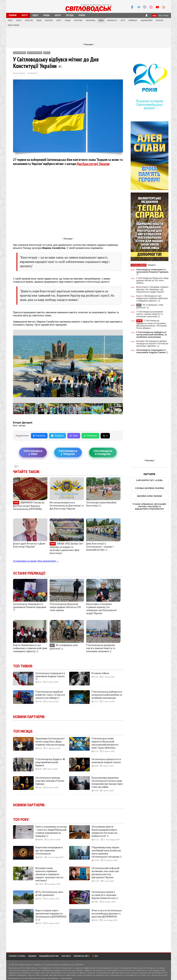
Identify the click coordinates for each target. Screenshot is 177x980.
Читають (152, 265)
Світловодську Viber (33, 452)
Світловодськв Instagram (103, 452)
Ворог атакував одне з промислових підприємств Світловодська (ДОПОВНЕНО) (51, 915)
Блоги (58, 15)
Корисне (160, 20)
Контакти (66, 956)
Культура (29, 20)
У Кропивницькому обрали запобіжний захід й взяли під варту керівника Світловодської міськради (107, 852)
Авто (123, 20)
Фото (25, 15)
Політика (78, 20)
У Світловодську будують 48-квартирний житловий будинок (50, 762)
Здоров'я (49, 20)
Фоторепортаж (35, 53)
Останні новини (139, 265)
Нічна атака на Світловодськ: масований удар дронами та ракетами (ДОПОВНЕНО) (107, 914)
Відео (35, 15)
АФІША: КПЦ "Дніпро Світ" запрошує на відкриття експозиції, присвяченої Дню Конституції (67, 548)
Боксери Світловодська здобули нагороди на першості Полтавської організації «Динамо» (153, 344)
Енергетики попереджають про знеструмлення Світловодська (49, 851)
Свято (47, 53)
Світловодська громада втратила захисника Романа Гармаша (50, 781)
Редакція (32, 956)
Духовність (112, 20)
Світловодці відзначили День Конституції (101, 504)
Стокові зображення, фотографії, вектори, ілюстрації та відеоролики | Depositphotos (149, 506)
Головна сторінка (17, 956)
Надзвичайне (147, 20)
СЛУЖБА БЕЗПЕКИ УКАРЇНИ (149, 488)
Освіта (19, 20)
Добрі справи (14, 25)
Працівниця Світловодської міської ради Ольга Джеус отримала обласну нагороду (50, 742)
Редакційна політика (49, 956)
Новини (13, 15)
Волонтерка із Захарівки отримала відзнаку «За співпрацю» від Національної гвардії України (101, 609)
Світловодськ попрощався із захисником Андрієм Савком (50, 676)
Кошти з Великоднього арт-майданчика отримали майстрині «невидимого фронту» (30, 648)
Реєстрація (163, 15)
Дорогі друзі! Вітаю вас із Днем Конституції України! (29, 545)
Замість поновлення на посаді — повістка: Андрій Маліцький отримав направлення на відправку (51, 831)
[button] (120, 333)
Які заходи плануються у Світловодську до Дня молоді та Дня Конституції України (67, 505)
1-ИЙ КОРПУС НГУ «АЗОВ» (150, 480)
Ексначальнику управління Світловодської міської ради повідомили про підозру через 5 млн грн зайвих (107, 782)
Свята (101, 20)
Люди (39, 20)
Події (10, 20)
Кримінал (133, 20)
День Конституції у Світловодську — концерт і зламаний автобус (100, 547)
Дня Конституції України (93, 164)
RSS (95, 956)
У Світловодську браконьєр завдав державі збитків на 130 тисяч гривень (65, 607)
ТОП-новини (19, 53)
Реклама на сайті (81, 956)
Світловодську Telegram (68, 452)
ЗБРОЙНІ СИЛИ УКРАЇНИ (150, 496)
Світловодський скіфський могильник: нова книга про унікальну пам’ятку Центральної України (105, 873)
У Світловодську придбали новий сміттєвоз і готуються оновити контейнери (50, 695)
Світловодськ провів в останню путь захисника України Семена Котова (105, 895)
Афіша (46, 15)
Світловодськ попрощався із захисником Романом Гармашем (30, 606)
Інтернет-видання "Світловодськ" (31, 965)
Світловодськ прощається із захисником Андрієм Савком (106, 761)
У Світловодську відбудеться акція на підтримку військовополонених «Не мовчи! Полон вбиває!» (152, 324)
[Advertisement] (89, 35)
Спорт (59, 20)
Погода (70, 15)
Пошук (82, 15)
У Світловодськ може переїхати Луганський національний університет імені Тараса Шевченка (105, 743)
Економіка (91, 20)
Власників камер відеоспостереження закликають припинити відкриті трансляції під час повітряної (49, 874)
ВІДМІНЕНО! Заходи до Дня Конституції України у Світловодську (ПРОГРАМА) (29, 506)
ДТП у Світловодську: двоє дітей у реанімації (49, 894)
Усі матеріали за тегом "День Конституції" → (36, 561)
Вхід (155, 15)
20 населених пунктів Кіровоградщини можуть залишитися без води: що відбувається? (104, 831)
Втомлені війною (100, 673)
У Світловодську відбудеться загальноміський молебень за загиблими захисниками (107, 695)
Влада (68, 20)
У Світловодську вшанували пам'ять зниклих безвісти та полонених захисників (101, 648)
